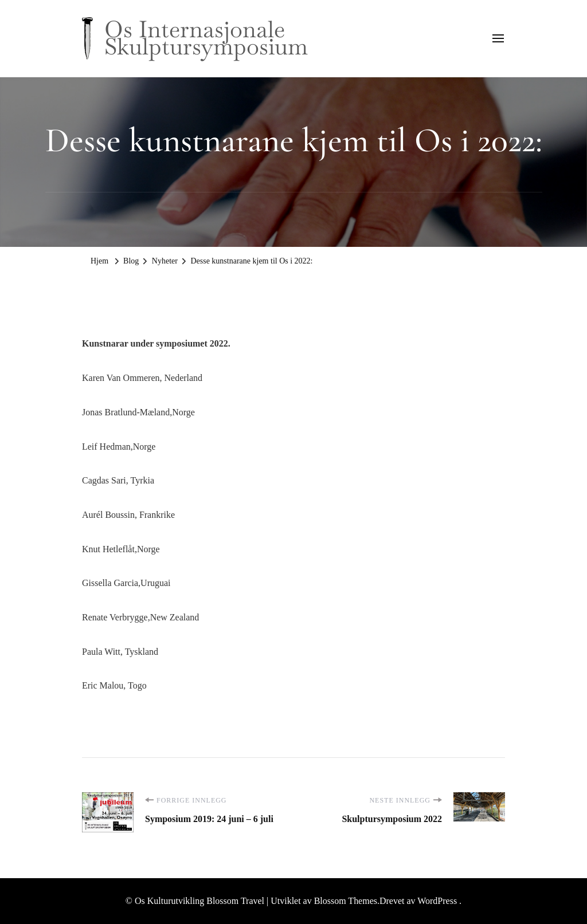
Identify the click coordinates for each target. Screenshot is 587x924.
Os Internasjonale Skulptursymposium (206, 38)
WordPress (437, 901)
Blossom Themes (345, 901)
